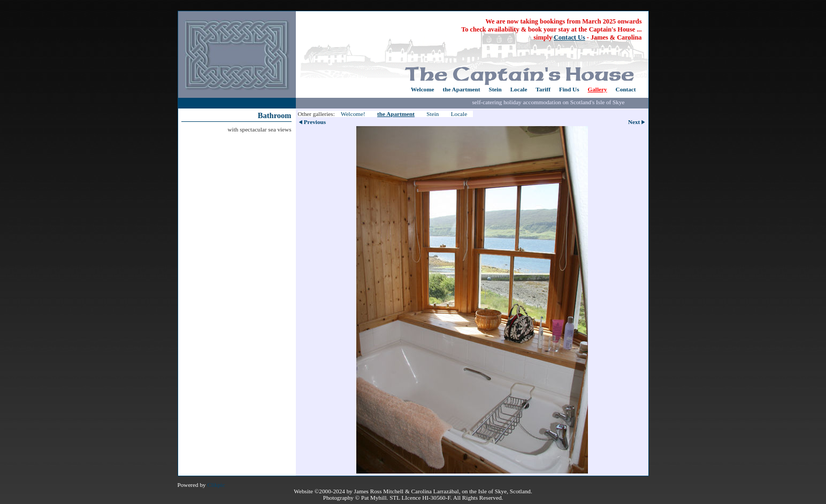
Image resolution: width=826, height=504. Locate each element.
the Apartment (461, 89)
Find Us (569, 89)
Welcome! (353, 114)
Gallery (598, 89)
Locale (519, 89)
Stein (495, 89)
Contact (626, 89)
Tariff (543, 89)
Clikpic (216, 485)
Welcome (423, 89)
